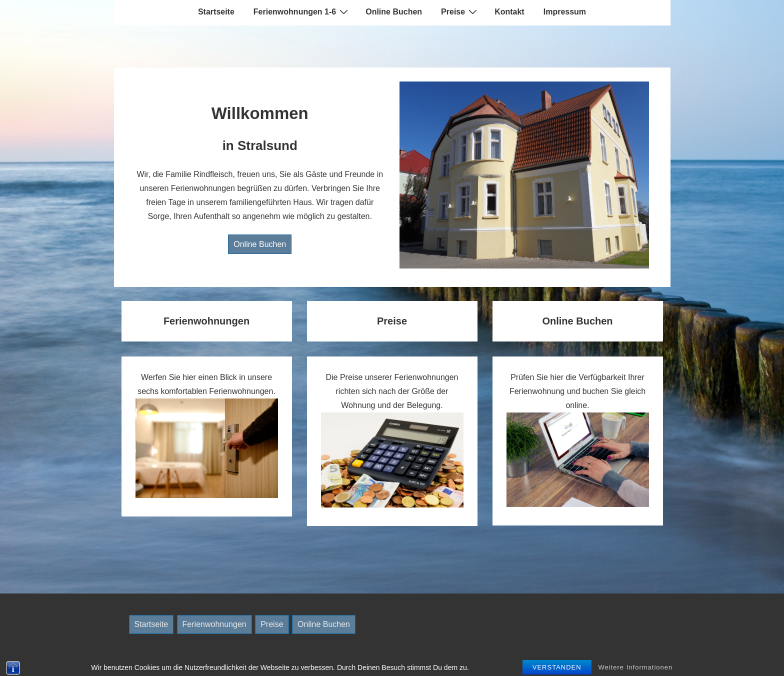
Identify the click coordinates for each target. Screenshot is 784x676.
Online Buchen (394, 12)
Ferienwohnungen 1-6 (302, 11)
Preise (460, 11)
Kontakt (509, 12)
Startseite (216, 12)
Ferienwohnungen (214, 624)
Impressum (565, 12)
